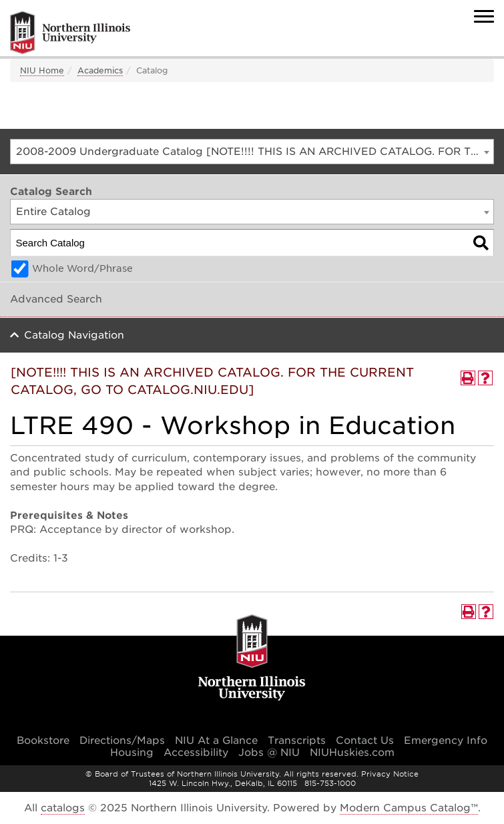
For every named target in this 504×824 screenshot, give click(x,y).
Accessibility (196, 753)
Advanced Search (56, 299)
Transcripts (297, 741)
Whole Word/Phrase (82, 268)
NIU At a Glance (216, 741)
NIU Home (42, 70)
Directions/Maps (122, 741)
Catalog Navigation (74, 335)
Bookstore (43, 741)
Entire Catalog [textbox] (53, 212)
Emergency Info (446, 741)
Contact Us (365, 741)
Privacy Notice (390, 774)
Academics (100, 70)
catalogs (63, 808)
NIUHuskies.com (352, 753)
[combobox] (252, 152)
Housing (132, 753)
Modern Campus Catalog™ (409, 808)
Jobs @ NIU (269, 753)
